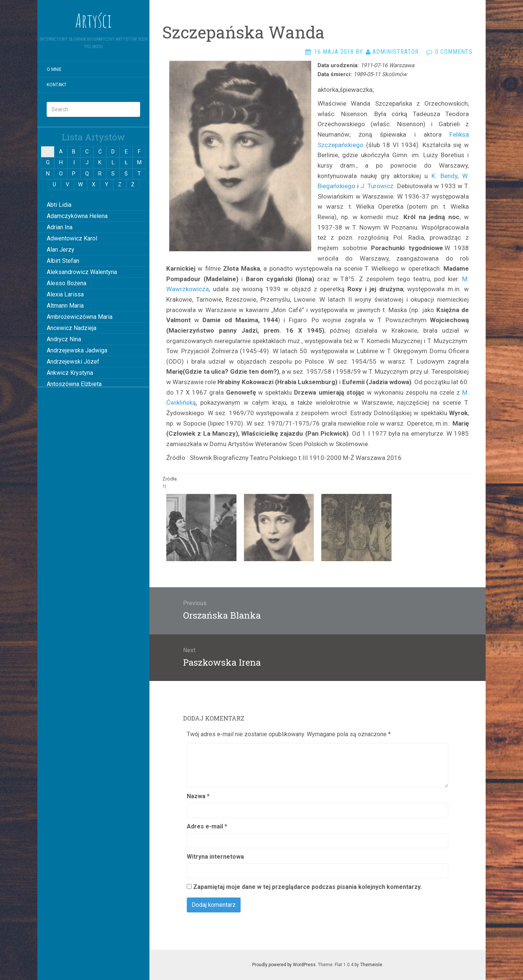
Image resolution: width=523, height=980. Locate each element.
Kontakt (57, 85)
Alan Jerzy (61, 250)
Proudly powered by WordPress (284, 965)
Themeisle (371, 965)
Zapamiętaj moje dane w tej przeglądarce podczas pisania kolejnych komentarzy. (307, 887)
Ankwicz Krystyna (70, 373)
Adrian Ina (60, 227)
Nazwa (198, 796)
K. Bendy (444, 176)
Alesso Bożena (66, 283)
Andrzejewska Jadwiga (77, 350)
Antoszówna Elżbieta (74, 384)
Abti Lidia (59, 205)
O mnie (54, 69)
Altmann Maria (65, 306)
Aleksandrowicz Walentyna (82, 272)
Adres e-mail (207, 826)
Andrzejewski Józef (73, 362)
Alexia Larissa (65, 294)
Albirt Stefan (63, 261)
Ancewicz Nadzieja (72, 328)
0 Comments (454, 52)
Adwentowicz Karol (72, 238)
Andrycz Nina (64, 339)
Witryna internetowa (215, 857)
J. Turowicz (377, 186)
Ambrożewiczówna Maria (80, 317)
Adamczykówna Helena (77, 216)
